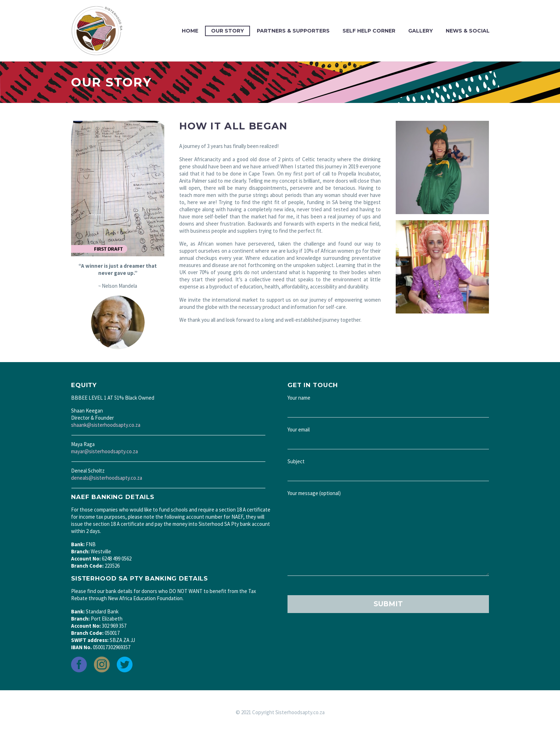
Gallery (421, 31)
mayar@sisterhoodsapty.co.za (104, 451)
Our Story (227, 31)
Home (190, 31)
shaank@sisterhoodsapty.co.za (106, 425)
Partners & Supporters (293, 31)
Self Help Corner (369, 31)
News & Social (468, 31)
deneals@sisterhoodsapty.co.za (107, 478)
